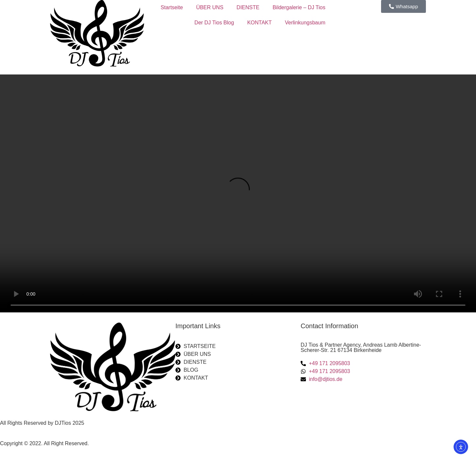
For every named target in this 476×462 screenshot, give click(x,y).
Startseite (172, 7)
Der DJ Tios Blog (214, 23)
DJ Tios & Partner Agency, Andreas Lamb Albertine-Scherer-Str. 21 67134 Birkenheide (361, 347)
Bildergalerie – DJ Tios (299, 7)
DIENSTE (248, 7)
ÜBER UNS (210, 7)
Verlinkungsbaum (305, 23)
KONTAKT (259, 23)
